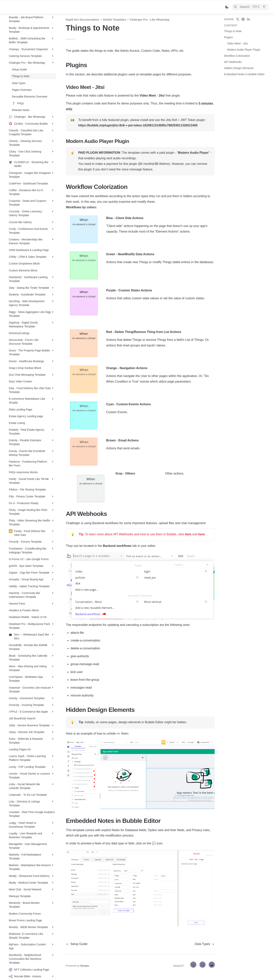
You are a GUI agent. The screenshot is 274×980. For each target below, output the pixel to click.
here (188, 534)
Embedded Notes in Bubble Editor (244, 74)
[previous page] (77, 944)
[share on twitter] (238, 19)
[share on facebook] (243, 19)
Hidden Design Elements (239, 68)
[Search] (250, 7)
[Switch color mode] (227, 7)
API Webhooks (233, 62)
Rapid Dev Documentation (82, 20)
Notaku (85, 966)
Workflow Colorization (237, 56)
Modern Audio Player (193, 153)
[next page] (205, 944)
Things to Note (233, 31)
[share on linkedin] (248, 19)
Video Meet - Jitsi (152, 95)
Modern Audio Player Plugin (244, 50)
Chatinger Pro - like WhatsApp (150, 20)
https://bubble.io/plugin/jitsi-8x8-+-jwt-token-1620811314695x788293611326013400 (138, 125)
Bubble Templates (115, 20)
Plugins (228, 37)
